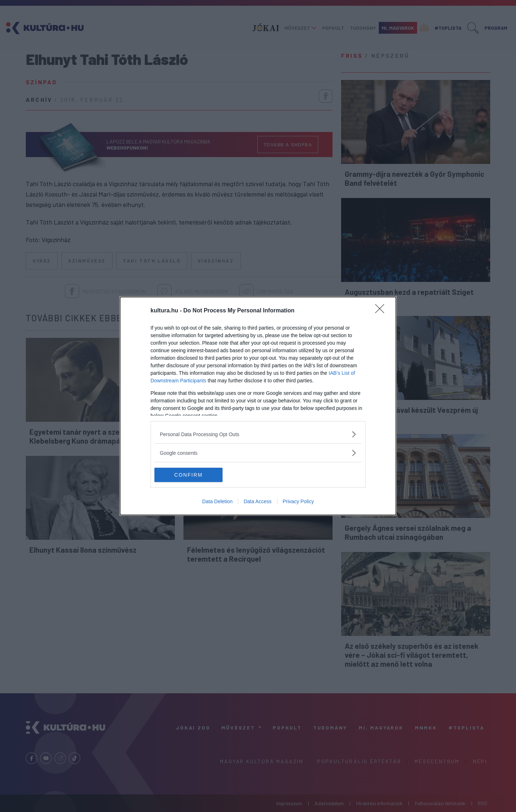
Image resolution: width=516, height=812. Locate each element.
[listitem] (258, 434)
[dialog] (258, 406)
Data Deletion (217, 501)
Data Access (258, 501)
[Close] (382, 311)
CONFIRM (188, 475)
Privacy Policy (298, 501)
